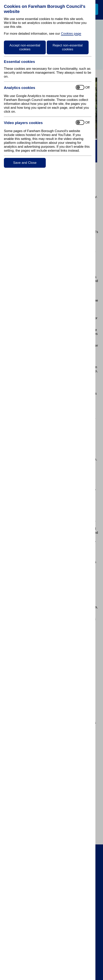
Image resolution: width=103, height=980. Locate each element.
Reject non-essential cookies (68, 47)
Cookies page (71, 34)
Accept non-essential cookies (25, 47)
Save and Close (25, 163)
